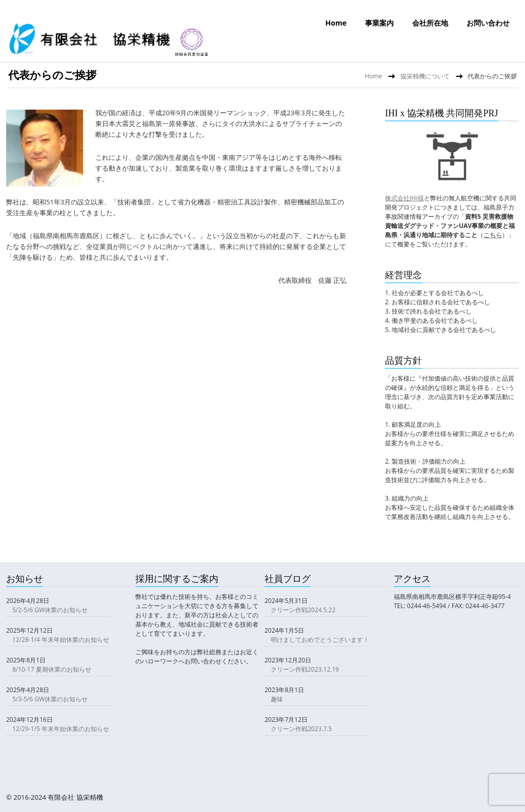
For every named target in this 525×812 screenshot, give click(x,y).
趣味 (277, 699)
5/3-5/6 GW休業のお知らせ (50, 699)
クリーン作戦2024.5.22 (303, 610)
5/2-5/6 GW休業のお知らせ (50, 610)
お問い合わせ (488, 23)
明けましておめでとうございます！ (320, 640)
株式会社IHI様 (405, 198)
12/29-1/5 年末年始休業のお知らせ (61, 729)
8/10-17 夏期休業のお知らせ (52, 669)
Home (336, 23)
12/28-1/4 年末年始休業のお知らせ (61, 640)
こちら (493, 235)
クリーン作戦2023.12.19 (305, 669)
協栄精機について (425, 76)
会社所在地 (430, 23)
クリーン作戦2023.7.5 (301, 729)
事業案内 (379, 23)
